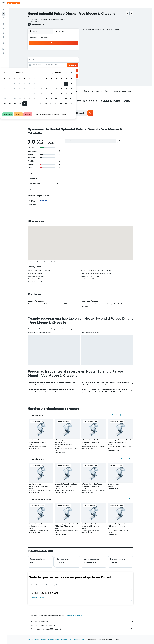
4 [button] (69, 50)
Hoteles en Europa (53, 640)
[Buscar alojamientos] (4, 14)
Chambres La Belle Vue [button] (36, 440)
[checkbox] (38, 202)
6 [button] (44, 55)
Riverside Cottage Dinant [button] (37, 524)
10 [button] (64, 55)
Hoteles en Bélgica (67, 640)
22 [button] (54, 65)
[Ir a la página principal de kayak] (14, 3)
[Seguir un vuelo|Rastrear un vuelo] (4, 28)
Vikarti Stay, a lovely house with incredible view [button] (66, 441)
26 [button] (74, 65)
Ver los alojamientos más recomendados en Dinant (116, 499)
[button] (4, 3)
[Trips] (4, 43)
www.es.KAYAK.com (33, 640)
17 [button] (64, 60)
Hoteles (44, 640)
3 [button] (64, 50)
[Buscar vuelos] (4, 10)
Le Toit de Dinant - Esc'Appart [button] (92, 440)
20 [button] (44, 65)
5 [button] (74, 50)
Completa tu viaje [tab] (37, 585)
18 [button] (69, 60)
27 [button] (44, 70)
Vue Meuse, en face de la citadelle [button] (120, 440)
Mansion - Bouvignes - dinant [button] (118, 524)
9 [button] (59, 55)
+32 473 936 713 (34, 22)
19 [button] (74, 60)
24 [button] (64, 65)
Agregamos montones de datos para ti (82, 625)
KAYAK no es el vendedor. (82, 621)
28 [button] (49, 70)
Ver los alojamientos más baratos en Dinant (119, 459)
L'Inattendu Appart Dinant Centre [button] (66, 484)
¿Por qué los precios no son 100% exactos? (82, 629)
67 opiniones (42, 24)
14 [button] (49, 60)
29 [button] (54, 70)
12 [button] (74, 55)
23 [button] (59, 65)
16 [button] (59, 60)
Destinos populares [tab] (53, 585)
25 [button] (69, 65)
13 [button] (44, 60)
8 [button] (54, 55)
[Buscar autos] (4, 18)
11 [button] (69, 55)
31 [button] (64, 70)
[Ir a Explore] (4, 24)
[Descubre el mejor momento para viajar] (4, 33)
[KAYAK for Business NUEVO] (4, 37)
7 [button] (49, 55)
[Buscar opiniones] (92, 141)
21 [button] (49, 65)
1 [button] (54, 50)
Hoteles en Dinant (38, 597)
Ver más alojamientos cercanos (123, 415)
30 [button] (59, 70)
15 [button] (54, 60)
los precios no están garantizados (74, 615)
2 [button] (59, 50)
